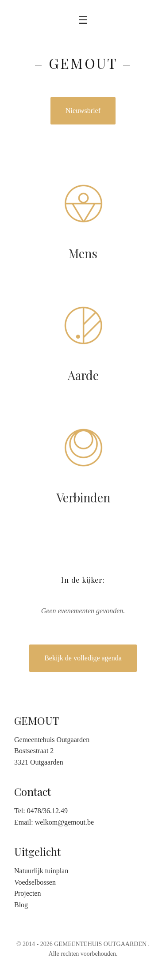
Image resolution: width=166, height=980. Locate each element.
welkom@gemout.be (64, 822)
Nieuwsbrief (83, 111)
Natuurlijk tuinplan (41, 871)
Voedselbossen (35, 882)
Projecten (27, 893)
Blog (21, 905)
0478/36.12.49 (47, 811)
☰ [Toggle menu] (83, 20)
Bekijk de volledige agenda (83, 658)
